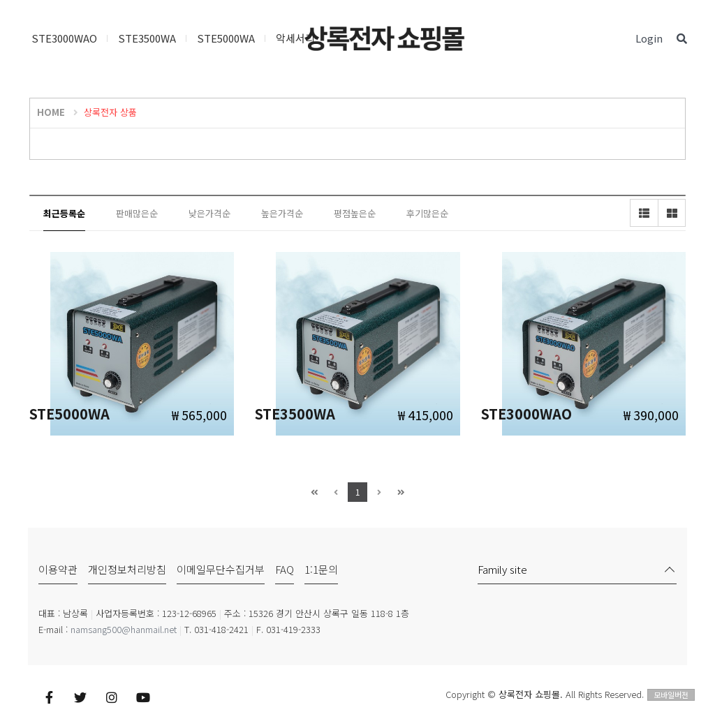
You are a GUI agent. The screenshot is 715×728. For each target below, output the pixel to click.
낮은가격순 (209, 213)
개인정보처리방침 (127, 569)
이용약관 (58, 569)
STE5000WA (226, 38)
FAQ (285, 569)
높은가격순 (282, 213)
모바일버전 (671, 694)
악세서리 (295, 38)
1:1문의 (321, 569)
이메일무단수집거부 (221, 569)
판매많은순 (137, 213)
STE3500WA (147, 38)
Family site (502, 569)
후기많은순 (427, 213)
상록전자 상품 (110, 112)
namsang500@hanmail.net (124, 629)
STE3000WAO (64, 38)
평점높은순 (355, 213)
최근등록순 (64, 213)
